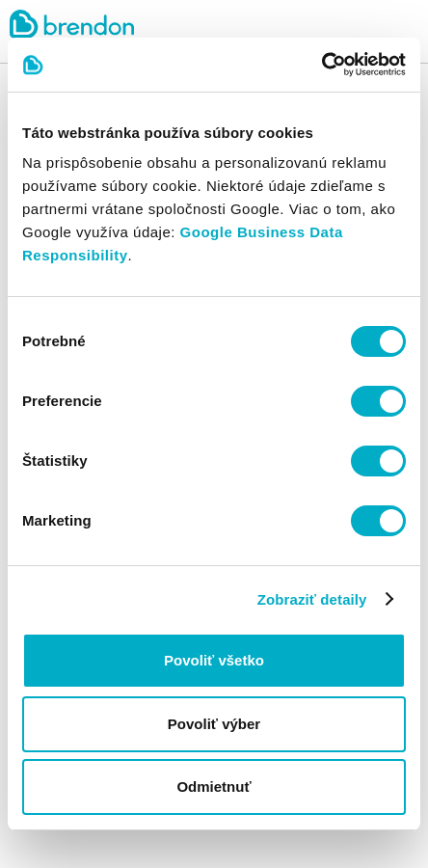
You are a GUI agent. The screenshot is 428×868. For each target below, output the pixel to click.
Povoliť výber (214, 724)
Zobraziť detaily (312, 599)
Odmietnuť (214, 787)
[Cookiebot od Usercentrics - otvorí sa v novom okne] (321, 65)
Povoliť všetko (214, 660)
